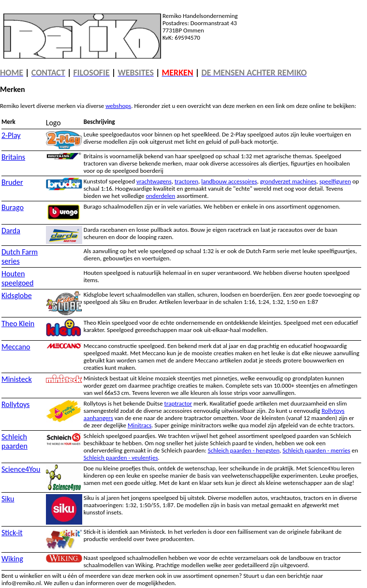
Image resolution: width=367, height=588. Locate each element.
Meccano (16, 347)
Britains (13, 157)
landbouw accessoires (229, 181)
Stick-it (12, 533)
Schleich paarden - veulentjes (121, 458)
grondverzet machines (288, 181)
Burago (13, 207)
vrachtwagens (154, 181)
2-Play (11, 135)
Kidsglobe (17, 295)
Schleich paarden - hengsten (244, 450)
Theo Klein (18, 324)
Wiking (12, 559)
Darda (11, 231)
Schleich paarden (15, 441)
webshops (118, 106)
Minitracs (139, 425)
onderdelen (160, 196)
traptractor (178, 403)
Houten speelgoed (17, 278)
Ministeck (17, 379)
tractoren (186, 181)
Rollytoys (15, 404)
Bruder (12, 182)
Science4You (21, 469)
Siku (8, 499)
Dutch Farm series (20, 256)
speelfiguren (335, 181)
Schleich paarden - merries (316, 450)
